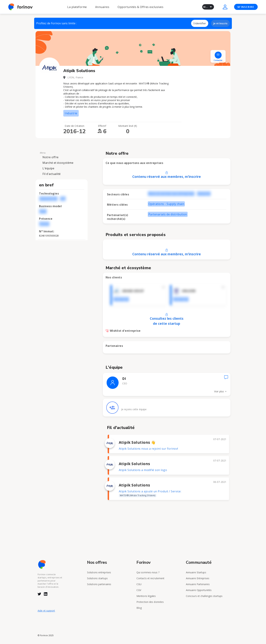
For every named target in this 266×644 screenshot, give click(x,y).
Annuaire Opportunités (199, 590)
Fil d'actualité (52, 174)
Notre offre (51, 157)
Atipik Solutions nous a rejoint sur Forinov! (148, 449)
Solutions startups (97, 578)
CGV (139, 590)
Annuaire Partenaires (198, 584)
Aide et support (46, 611)
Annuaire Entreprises (198, 578)
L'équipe (48, 168)
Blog (139, 608)
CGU (139, 584)
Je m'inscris (220, 23)
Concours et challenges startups (204, 596)
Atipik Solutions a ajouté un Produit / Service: (150, 493)
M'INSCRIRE (246, 7)
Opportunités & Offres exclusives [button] (140, 7)
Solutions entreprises (99, 572)
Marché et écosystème (58, 163)
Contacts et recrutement (150, 578)
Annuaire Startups (196, 572)
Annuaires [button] (102, 7)
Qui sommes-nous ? (148, 572)
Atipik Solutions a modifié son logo (143, 470)
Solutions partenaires (99, 584)
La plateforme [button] (77, 7)
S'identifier (200, 23)
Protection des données (150, 602)
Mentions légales (146, 596)
